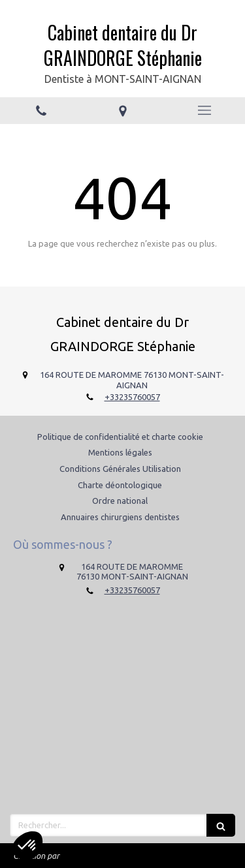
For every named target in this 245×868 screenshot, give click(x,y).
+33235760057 (132, 397)
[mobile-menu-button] (204, 110)
